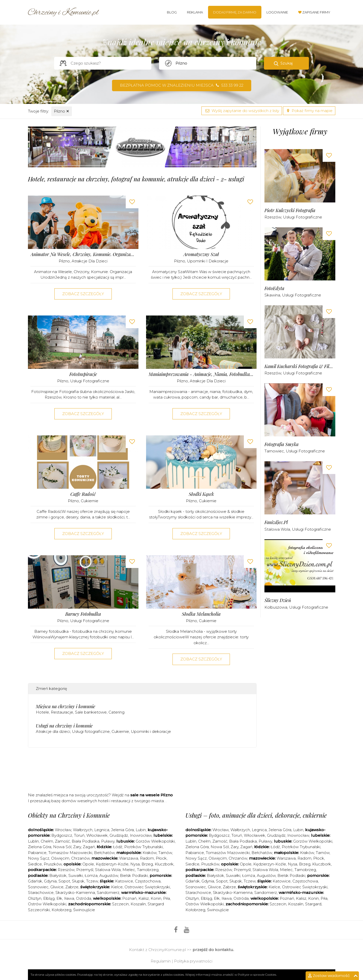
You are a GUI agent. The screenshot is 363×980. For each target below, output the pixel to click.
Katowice (124, 881)
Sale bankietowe (91, 712)
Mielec (129, 870)
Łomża (91, 875)
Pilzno (62, 111)
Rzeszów (273, 217)
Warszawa (129, 858)
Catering (116, 712)
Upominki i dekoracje (208, 261)
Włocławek (97, 835)
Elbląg (49, 898)
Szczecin (120, 904)
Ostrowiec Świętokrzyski (147, 887)
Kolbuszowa (276, 607)
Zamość (62, 841)
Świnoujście (84, 910)
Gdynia (50, 881)
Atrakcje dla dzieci (90, 261)
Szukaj (287, 63)
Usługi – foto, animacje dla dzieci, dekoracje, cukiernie (256, 815)
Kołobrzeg (61, 910)
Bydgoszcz (62, 835)
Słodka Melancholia (201, 614)
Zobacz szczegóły (83, 294)
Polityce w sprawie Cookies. (257, 975)
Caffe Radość (83, 494)
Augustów (109, 875)
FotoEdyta (274, 288)
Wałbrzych (83, 830)
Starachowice (41, 892)
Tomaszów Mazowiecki (70, 853)
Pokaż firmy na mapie (309, 111)
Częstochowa (148, 881)
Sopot (64, 881)
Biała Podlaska (85, 841)
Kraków (149, 853)
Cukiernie (90, 501)
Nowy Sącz (39, 858)
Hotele (42, 712)
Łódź (118, 847)
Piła (167, 898)
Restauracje (62, 712)
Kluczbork (164, 864)
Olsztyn (35, 898)
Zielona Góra (40, 847)
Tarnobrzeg (148, 870)
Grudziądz (119, 835)
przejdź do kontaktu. (213, 950)
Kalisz (144, 898)
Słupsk (78, 881)
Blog (172, 12)
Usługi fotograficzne (90, 381)
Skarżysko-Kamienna (75, 892)
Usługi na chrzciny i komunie (64, 726)
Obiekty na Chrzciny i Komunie (69, 815)
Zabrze (72, 887)
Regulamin (161, 961)
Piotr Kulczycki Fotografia (290, 210)
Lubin (141, 830)
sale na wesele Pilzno (152, 795)
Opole (88, 864)
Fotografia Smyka (281, 444)
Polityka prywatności (193, 961)
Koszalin (138, 904)
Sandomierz (108, 892)
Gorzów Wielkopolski (155, 841)
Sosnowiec (38, 887)
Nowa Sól (62, 847)
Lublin (33, 841)
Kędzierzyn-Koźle (112, 864)
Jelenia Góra (122, 830)
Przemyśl (85, 870)
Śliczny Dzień (278, 600)
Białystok (58, 875)
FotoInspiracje (83, 374)
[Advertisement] (142, 772)
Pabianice (37, 853)
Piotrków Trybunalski (144, 847)
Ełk (59, 898)
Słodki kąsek (201, 494)
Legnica (102, 830)
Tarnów (165, 853)
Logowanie (277, 12)
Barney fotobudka (83, 614)
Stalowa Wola (277, 529)
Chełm (47, 841)
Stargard (313, 904)
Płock (161, 858)
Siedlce (35, 864)
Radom (147, 858)
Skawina (272, 295)
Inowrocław (141, 835)
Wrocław (63, 830)
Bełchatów (104, 853)
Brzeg (147, 864)
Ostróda (84, 898)
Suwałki (76, 875)
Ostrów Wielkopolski (47, 904)
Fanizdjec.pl (276, 522)
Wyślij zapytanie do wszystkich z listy (242, 111)
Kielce (117, 887)
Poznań (129, 898)
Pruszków (53, 864)
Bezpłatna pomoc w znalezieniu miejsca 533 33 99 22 (182, 85)
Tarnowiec (274, 451)
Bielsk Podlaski (134, 875)
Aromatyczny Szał (201, 254)
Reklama (195, 12)
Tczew (92, 881)
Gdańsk (35, 881)
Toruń (79, 835)
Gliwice (57, 887)
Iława (69, 898)
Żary (77, 847)
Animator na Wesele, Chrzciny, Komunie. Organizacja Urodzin (83, 254)
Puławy (108, 841)
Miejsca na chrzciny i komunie (66, 706)
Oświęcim (60, 858)
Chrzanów (80, 858)
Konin (156, 898)
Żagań (89, 847)
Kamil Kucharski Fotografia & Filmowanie (300, 366)
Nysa (135, 864)
